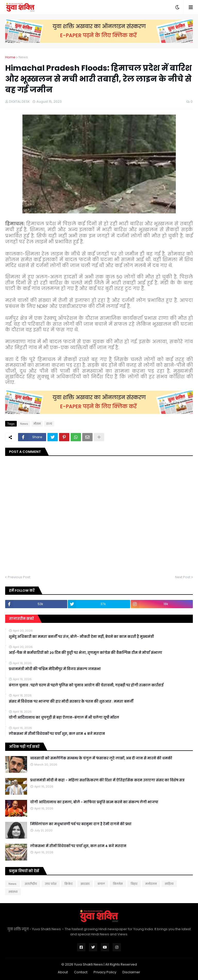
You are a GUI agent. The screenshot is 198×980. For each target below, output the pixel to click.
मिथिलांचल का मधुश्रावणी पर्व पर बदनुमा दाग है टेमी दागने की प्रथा (81, 824)
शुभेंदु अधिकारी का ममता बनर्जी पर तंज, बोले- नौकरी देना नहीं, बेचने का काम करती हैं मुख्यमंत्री (81, 637)
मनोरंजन (151, 884)
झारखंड (85, 884)
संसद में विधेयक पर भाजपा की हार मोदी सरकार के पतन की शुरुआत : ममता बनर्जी (71, 702)
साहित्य (169, 884)
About (63, 972)
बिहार (134, 884)
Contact (81, 972)
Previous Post (19, 577)
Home (10, 57)
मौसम (37, 424)
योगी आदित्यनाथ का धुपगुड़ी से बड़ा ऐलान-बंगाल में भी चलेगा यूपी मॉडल (64, 718)
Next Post (183, 577)
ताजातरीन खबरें (21, 619)
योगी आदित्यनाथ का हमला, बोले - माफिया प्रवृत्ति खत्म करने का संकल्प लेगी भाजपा (94, 802)
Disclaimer (131, 972)
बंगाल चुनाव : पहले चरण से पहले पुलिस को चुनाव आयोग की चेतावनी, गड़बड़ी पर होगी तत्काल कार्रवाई (86, 685)
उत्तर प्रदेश (51, 884)
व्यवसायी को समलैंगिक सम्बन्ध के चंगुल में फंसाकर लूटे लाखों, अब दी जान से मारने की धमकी (101, 758)
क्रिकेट (69, 884)
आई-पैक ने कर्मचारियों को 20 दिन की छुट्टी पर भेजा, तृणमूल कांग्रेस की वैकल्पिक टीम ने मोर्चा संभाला (85, 653)
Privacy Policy (105, 972)
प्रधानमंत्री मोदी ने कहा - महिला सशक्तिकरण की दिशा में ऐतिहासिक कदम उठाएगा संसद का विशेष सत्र (107, 780)
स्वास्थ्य (13, 892)
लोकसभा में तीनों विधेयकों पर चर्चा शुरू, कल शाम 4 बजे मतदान (57, 734)
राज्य (49, 424)
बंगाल (101, 884)
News (23, 57)
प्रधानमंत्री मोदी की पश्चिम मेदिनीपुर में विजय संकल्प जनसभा (55, 669)
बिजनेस (118, 884)
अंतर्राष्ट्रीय (31, 884)
